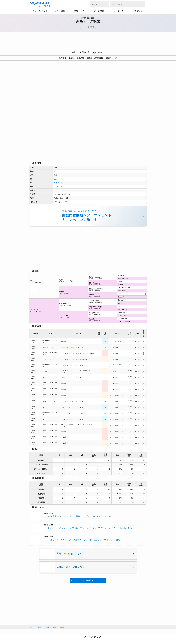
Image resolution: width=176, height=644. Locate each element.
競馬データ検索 (44, 593)
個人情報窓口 (82, 633)
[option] (88, 94)
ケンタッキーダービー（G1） (73, 379)
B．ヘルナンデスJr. (117, 331)
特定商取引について (47, 636)
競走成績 (80, 58)
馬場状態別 (99, 58)
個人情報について (37, 633)
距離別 (89, 58)
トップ (32, 593)
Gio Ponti (58, 152)
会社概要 (33, 636)
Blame (56, 145)
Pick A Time (59, 148)
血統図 (72, 58)
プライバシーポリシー (56, 633)
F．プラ (113, 337)
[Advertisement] (88, 42)
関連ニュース (112, 58)
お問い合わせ (64, 636)
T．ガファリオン (117, 307)
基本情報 (63, 58)
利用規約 (71, 633)
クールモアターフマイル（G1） (74, 313)
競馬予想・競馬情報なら (129, 634)
